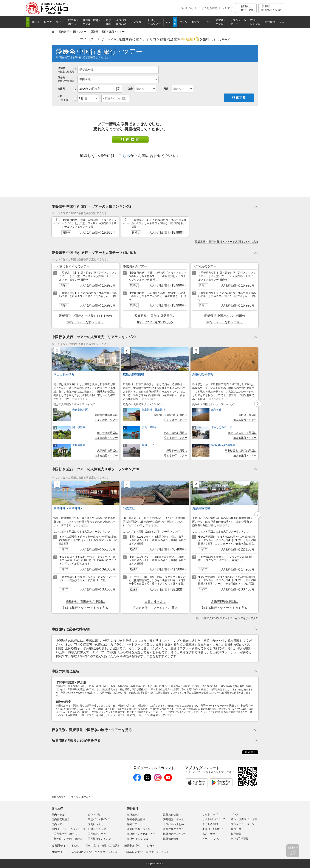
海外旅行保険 (171, 815)
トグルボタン (155, 207)
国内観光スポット (98, 834)
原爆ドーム (148, 445)
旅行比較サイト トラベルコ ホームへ (71, 797)
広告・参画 (209, 834)
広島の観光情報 (133, 374)
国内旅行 (57, 809)
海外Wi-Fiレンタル (138, 839)
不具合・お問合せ (213, 829)
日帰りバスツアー (98, 829)
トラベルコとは (187, 8)
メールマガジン (211, 839)
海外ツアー (133, 824)
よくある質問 (209, 8)
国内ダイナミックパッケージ (68, 829)
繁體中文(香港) (133, 846)
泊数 (131, 89)
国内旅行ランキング (99, 839)
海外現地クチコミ (174, 829)
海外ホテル (133, 815)
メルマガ (227, 8)
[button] (258, 403)
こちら (124, 156)
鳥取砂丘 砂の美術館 (223, 445)
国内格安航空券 (61, 819)
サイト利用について (214, 819)
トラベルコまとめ (174, 824)
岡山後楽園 (79, 427)
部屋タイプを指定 (115, 98)
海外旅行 (133, 809)
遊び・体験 (94, 815)
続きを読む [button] (82, 525)
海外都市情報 (171, 839)
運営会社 (236, 829)
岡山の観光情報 (64, 374)
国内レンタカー (97, 824)
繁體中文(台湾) (110, 846)
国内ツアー (58, 824)
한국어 (151, 846)
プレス (235, 814)
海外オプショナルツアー (141, 834)
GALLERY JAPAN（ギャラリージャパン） (96, 852)
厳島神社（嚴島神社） (155, 410)
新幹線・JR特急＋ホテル (68, 839)
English (76, 846)
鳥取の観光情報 (203, 374)
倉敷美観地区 (80, 410)
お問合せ (246, 8)
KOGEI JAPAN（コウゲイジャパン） (148, 852)
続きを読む (79, 399)
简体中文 (91, 846)
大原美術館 (79, 445)
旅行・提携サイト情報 (244, 819)
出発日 (61, 89)
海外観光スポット (174, 819)
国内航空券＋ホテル (65, 834)
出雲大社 (129, 508)
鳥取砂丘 (216, 410)
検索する (239, 97)
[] (221, 40)
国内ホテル (58, 815)
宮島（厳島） (150, 427)
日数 (166, 89)
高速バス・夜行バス (99, 819)
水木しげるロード (222, 427)
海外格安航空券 (136, 819)
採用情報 (236, 834)
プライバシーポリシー (244, 824)
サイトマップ (210, 814)
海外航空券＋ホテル (139, 829)
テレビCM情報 (239, 839)
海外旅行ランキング (175, 834)
